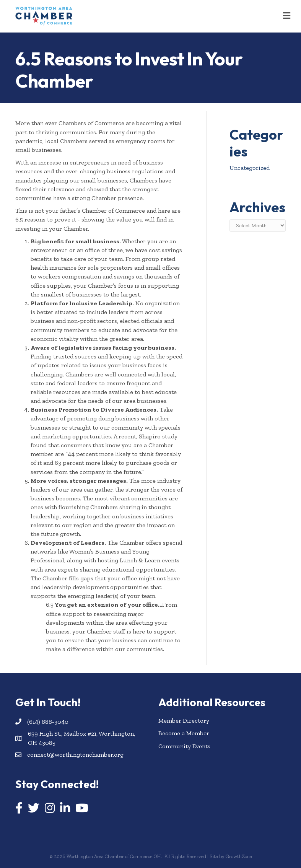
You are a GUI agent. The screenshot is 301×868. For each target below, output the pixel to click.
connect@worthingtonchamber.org (75, 755)
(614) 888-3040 (48, 722)
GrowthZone (239, 856)
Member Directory (184, 721)
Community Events (184, 746)
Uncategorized (250, 168)
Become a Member (184, 733)
